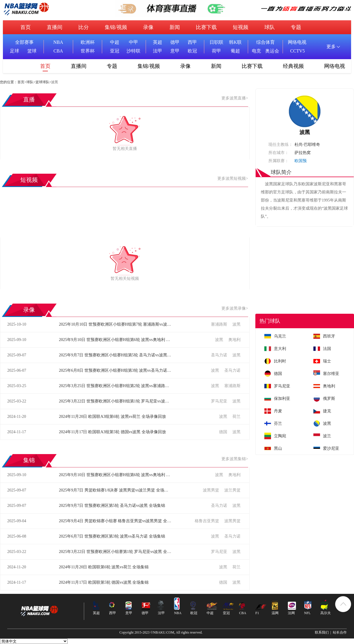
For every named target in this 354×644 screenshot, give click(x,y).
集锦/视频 (116, 27)
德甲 (175, 42)
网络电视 (297, 42)
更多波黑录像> (235, 308)
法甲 (158, 51)
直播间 (55, 27)
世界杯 (88, 51)
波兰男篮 (232, 490)
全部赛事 (24, 42)
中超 (115, 42)
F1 (257, 613)
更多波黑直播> (235, 98)
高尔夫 (326, 613)
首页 (26, 27)
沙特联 (133, 51)
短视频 (241, 27)
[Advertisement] (305, 267)
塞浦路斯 (220, 324)
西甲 (192, 42)
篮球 (32, 51)
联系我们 (322, 632)
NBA (58, 42)
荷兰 (236, 417)
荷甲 (216, 51)
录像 (148, 27)
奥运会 (272, 51)
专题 (296, 27)
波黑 (236, 324)
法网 (291, 613)
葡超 (235, 51)
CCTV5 (298, 51)
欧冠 (192, 51)
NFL (307, 613)
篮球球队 (42, 82)
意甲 (175, 51)
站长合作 (340, 632)
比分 (84, 27)
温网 (275, 613)
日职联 (216, 42)
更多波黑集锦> (235, 459)
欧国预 (301, 161)
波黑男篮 (212, 490)
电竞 (257, 51)
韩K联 (235, 42)
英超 (158, 42)
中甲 (133, 42)
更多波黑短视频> (233, 178)
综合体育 (265, 42)
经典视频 (293, 66)
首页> (22, 82)
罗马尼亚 (220, 401)
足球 (15, 51)
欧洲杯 (88, 42)
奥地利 (234, 340)
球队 (270, 27)
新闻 (175, 27)
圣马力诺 (220, 355)
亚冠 (115, 51)
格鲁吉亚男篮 (207, 521)
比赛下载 (206, 27)
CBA (58, 51)
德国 (224, 432)
